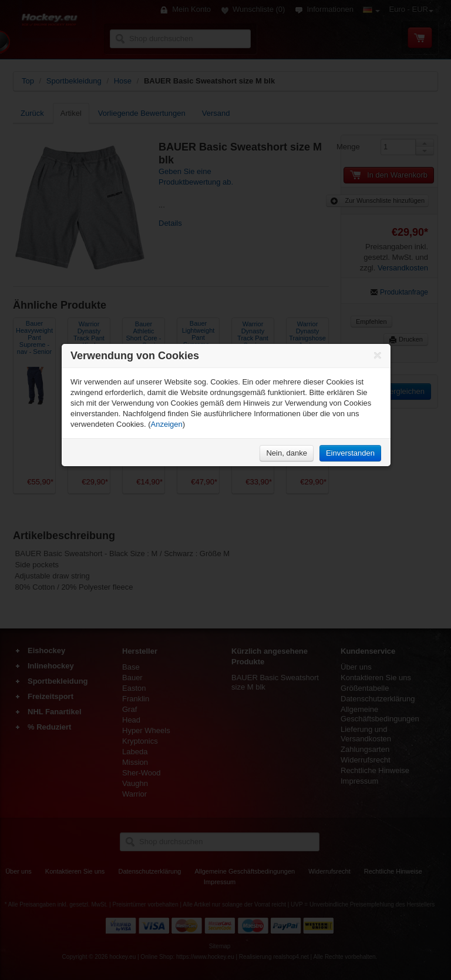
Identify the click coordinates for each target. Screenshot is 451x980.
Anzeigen (167, 424)
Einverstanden (350, 453)
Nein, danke (286, 453)
